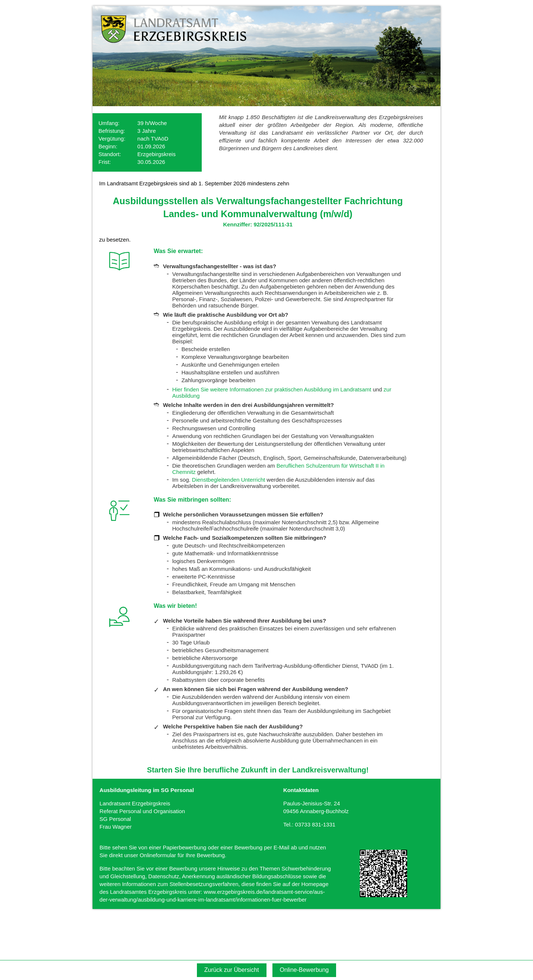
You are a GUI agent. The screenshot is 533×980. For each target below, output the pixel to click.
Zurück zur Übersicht (232, 970)
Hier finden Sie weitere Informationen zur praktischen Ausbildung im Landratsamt (272, 389)
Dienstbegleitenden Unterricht (229, 480)
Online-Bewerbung (304, 970)
